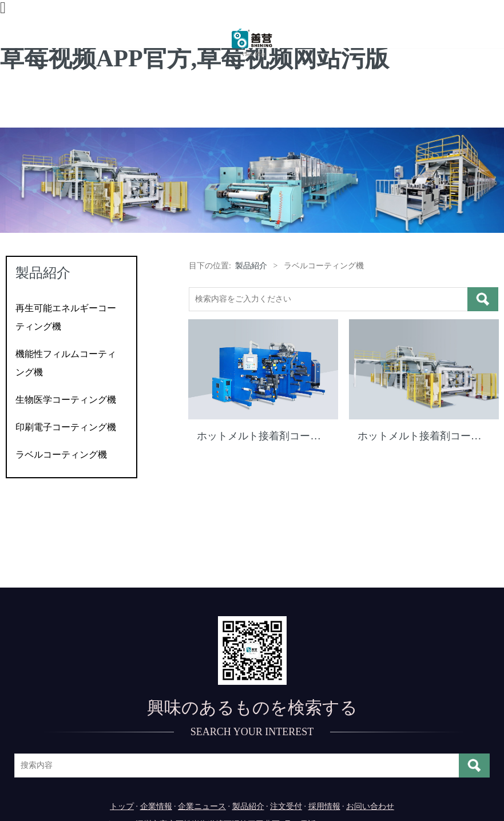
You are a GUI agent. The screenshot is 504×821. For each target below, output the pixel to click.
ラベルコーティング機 (61, 455)
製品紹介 (251, 266)
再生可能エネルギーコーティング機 (66, 317)
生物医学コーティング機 (66, 400)
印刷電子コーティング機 (66, 427)
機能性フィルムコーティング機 (66, 363)
